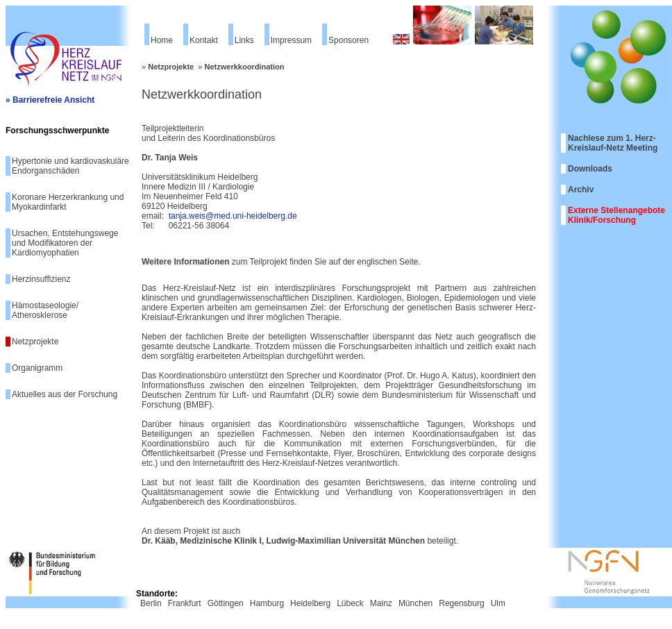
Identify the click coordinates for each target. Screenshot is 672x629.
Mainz (381, 603)
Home (162, 40)
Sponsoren (348, 40)
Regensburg (461, 603)
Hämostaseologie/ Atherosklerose (45, 310)
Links (244, 40)
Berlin (151, 603)
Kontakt (204, 40)
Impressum (291, 40)
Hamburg (267, 603)
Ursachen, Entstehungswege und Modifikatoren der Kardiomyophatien (65, 243)
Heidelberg (310, 603)
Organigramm (37, 368)
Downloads (590, 169)
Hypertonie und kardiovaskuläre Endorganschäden (70, 166)
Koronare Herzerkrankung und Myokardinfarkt (68, 202)
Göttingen (226, 603)
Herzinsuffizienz (41, 279)
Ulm (498, 603)
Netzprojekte (35, 342)
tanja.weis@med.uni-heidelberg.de (233, 216)
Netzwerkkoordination (245, 67)
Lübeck (350, 603)
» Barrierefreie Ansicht (50, 100)
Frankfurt (185, 603)
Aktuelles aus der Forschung (65, 394)
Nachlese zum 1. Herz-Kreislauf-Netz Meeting (613, 143)
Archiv (581, 190)
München (415, 603)
